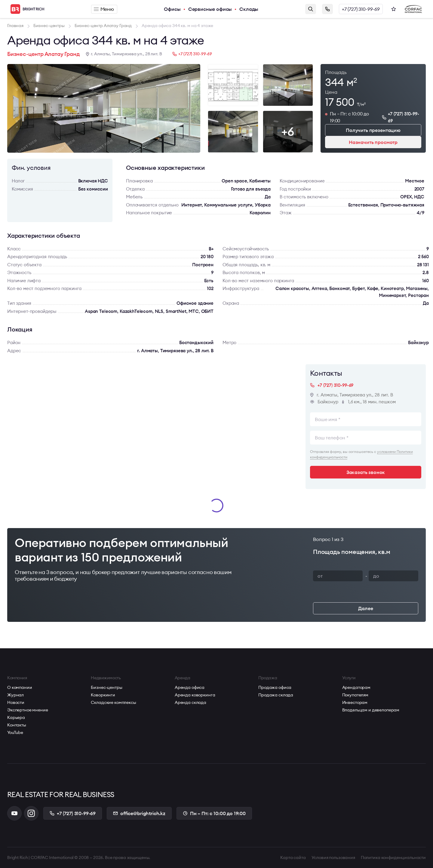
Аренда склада (190, 702)
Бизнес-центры (106, 687)
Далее (365, 608)
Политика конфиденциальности (393, 857)
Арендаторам (356, 687)
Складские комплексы (113, 702)
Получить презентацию (373, 130)
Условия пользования (333, 857)
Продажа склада (276, 695)
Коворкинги (103, 695)
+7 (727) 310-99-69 (361, 9)
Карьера (16, 717)
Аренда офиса (190, 687)
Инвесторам (355, 702)
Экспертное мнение (28, 710)
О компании (20, 687)
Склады (249, 9)
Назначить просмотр (373, 142)
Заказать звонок (327, 9)
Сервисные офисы (210, 9)
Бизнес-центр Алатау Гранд (43, 54)
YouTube (15, 732)
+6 (288, 131)
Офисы (172, 9)
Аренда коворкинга (195, 695)
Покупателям (355, 695)
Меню (104, 9)
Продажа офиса (275, 687)
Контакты (17, 725)
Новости (16, 702)
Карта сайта (293, 857)
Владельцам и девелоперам (371, 710)
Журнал (15, 695)
